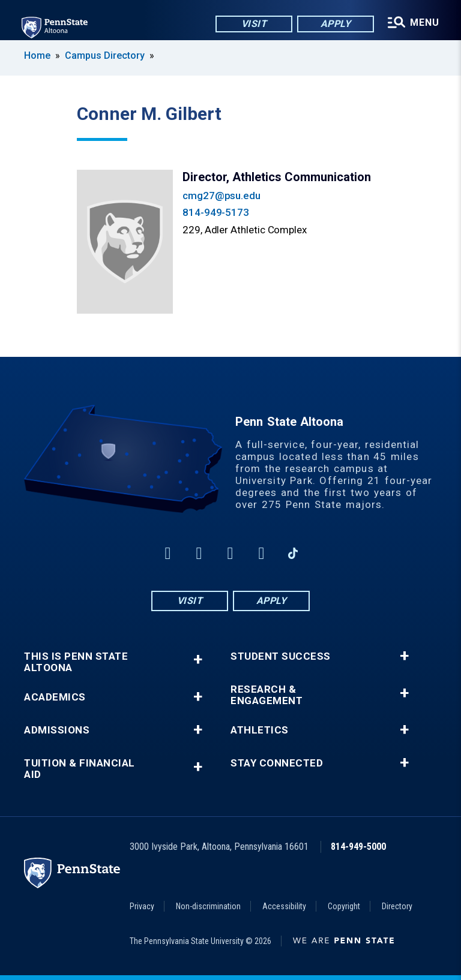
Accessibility (284, 906)
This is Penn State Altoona (76, 662)
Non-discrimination (208, 906)
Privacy (142, 906)
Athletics (260, 730)
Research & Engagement (267, 695)
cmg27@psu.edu (221, 196)
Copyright (344, 906)
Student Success (281, 656)
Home (37, 55)
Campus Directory (105, 55)
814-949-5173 (216, 212)
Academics (55, 697)
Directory (397, 906)
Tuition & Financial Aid (80, 769)
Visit (254, 24)
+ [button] (198, 659)
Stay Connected (277, 763)
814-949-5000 (358, 847)
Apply (336, 24)
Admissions (57, 730)
